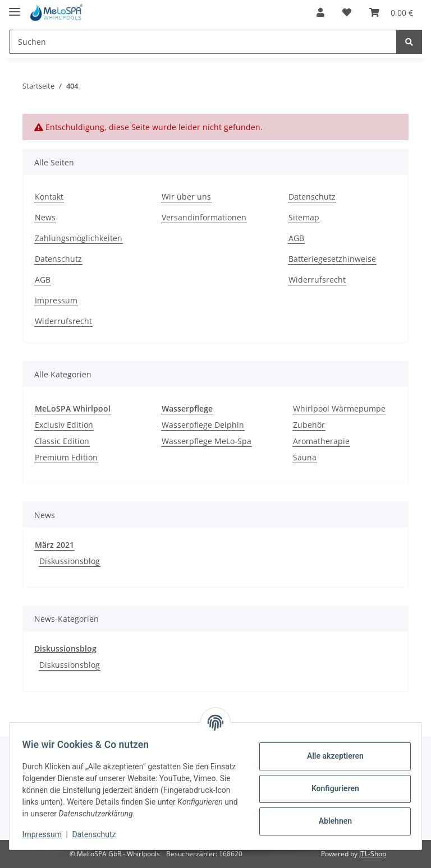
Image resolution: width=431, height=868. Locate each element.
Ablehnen (330, 821)
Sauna (305, 457)
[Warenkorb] (391, 12)
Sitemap (304, 217)
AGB (43, 280)
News (45, 217)
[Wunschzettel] (347, 12)
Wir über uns (186, 197)
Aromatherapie (321, 441)
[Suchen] (203, 42)
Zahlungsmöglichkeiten (79, 238)
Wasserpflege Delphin (203, 425)
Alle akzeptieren (330, 756)
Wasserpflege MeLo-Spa (207, 441)
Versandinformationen (204, 217)
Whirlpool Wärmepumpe (339, 408)
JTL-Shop (373, 854)
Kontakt (49, 197)
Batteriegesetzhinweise (332, 259)
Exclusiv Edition (64, 425)
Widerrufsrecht (63, 321)
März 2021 (54, 545)
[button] (320, 12)
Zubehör (309, 425)
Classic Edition (62, 441)
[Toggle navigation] (15, 7)
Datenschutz (58, 259)
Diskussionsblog (70, 561)
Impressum (56, 300)
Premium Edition (66, 457)
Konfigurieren (330, 788)
